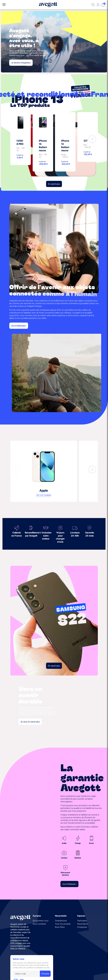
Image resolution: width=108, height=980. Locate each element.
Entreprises (82, 927)
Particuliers (82, 921)
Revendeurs (83, 924)
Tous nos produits (63, 924)
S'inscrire (45, 974)
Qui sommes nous (41, 921)
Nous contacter (39, 924)
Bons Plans (60, 927)
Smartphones (61, 921)
